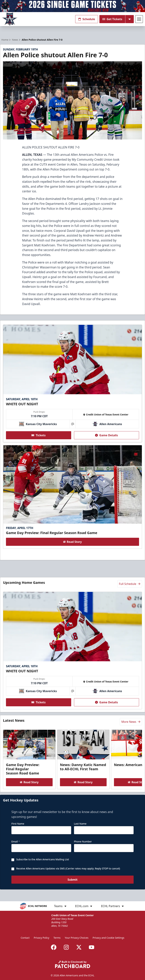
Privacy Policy (42, 938)
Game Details (106, 435)
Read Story (73, 542)
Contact (25, 938)
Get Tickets (112, 19)
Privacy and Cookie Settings (108, 938)
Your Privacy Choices (77, 938)
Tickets (38, 435)
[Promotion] (72, 6)
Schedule (87, 19)
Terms (57, 938)
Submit (72, 880)
